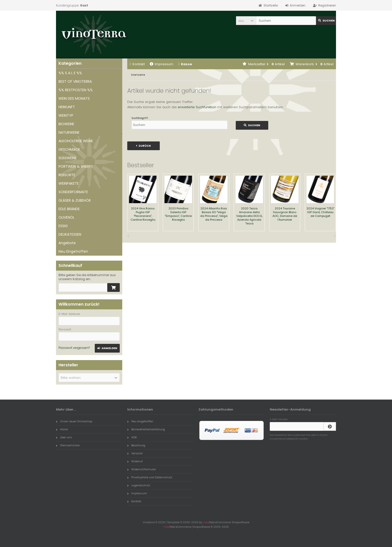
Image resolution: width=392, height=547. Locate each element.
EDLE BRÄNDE (69, 209)
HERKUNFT (67, 107)
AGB (132, 437)
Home (62, 429)
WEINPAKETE (69, 183)
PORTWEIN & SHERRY (76, 166)
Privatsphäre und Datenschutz (150, 477)
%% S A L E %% (70, 73)
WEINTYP (66, 115)
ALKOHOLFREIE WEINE (76, 141)
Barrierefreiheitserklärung (146, 429)
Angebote (67, 243)
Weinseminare (68, 445)
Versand (135, 453)
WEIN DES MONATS (74, 98)
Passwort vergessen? (74, 348)
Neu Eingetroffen (73, 251)
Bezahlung (136, 445)
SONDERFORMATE (73, 192)
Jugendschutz (139, 485)
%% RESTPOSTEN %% (76, 90)
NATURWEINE (69, 132)
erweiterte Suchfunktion (197, 107)
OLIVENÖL (66, 217)
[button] (246, 21)
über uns (64, 437)
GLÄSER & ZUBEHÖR (75, 200)
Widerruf (135, 461)
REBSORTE (67, 175)
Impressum (161, 64)
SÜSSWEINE (68, 158)
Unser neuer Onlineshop (74, 421)
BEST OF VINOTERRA (75, 81)
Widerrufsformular (142, 469)
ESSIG (63, 226)
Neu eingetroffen (140, 421)
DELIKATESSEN (70, 234)
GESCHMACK (69, 149)
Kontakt (137, 64)
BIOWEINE (66, 124)
